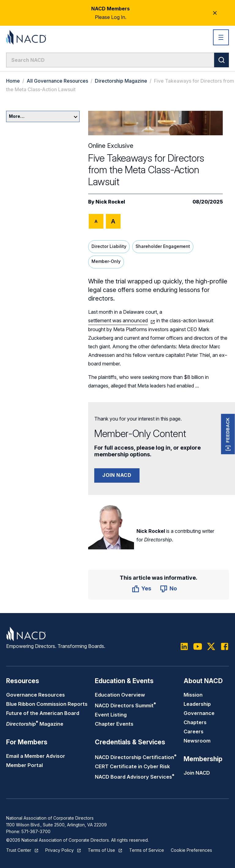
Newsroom (197, 741)
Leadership (197, 704)
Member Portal (24, 765)
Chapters (195, 722)
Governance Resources (35, 695)
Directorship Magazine (121, 81)
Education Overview (120, 695)
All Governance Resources (57, 81)
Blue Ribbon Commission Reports (47, 704)
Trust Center (19, 850)
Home (13, 81)
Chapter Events (114, 724)
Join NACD (117, 475)
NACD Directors (125, 705)
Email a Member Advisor (36, 756)
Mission (193, 695)
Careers (194, 731)
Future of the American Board (43, 713)
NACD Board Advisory (135, 777)
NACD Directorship (136, 757)
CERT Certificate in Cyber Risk (132, 766)
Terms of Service (147, 850)
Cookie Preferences (191, 850)
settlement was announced (118, 320)
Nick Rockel (110, 202)
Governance (199, 713)
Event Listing (111, 715)
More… (43, 116)
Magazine (35, 724)
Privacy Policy (60, 850)
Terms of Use (101, 850)
